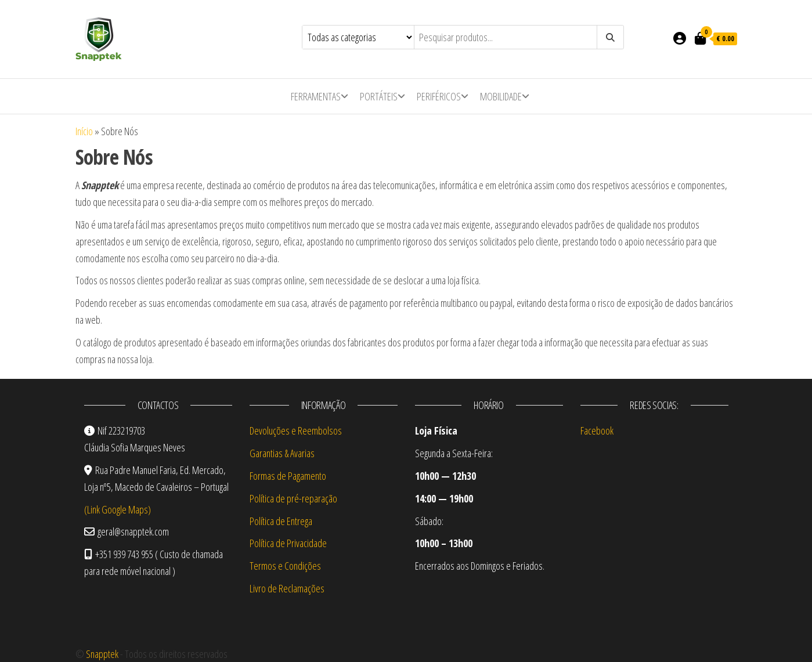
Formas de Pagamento (288, 476)
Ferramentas (316, 96)
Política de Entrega (281, 521)
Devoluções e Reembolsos (296, 431)
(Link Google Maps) (118, 509)
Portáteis (379, 96)
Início (84, 131)
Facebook (597, 431)
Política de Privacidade (288, 543)
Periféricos (439, 96)
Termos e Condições (285, 566)
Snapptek (102, 654)
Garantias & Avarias (282, 453)
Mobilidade (501, 96)
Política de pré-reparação (293, 498)
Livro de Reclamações (287, 588)
